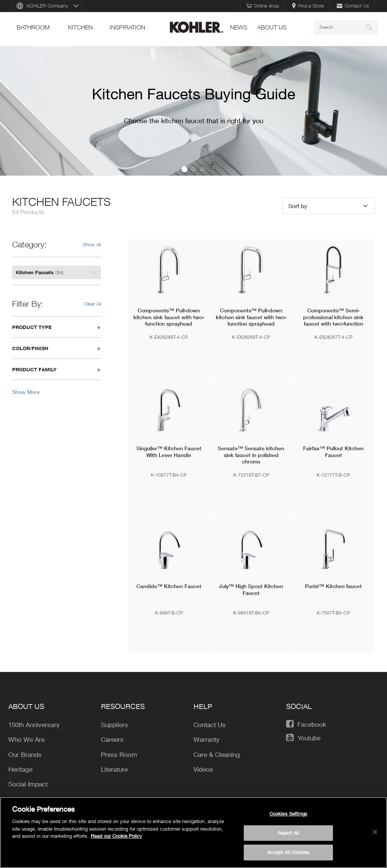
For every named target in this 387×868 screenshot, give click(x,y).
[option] (193, 111)
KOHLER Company (47, 6)
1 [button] (184, 169)
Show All (92, 244)
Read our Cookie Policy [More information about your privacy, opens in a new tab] (116, 836)
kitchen (80, 27)
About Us (272, 27)
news (239, 27)
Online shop (262, 6)
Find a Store (308, 6)
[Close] (375, 832)
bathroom (33, 27)
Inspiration (127, 27)
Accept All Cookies (288, 852)
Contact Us (353, 6)
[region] (193, 832)
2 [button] (193, 169)
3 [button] (203, 169)
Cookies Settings (288, 814)
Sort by (298, 206)
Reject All (288, 833)
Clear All (92, 304)
